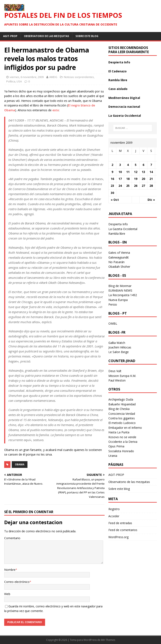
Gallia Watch (117, 343)
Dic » (151, 200)
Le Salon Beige (119, 352)
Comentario (12, 538)
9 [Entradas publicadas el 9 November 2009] (112, 172)
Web (7, 594)
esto (56, 110)
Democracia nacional (124, 107)
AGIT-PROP (10, 36)
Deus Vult (115, 371)
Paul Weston (117, 380)
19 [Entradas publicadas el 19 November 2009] (136, 179)
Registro (114, 509)
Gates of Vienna (119, 253)
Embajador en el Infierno (125, 428)
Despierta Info (119, 62)
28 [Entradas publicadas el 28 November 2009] (151, 186)
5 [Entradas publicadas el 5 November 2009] (136, 165)
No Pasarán (116, 262)
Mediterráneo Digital (124, 98)
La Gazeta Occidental (125, 116)
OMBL (113, 323)
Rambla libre (118, 80)
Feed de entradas (120, 523)
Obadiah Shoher (119, 267)
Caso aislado (118, 89)
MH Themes (108, 640)
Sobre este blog (87, 36)
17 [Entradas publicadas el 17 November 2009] (120, 179)
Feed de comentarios (123, 530)
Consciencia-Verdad (122, 414)
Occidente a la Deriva (123, 442)
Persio (113, 304)
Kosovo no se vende (122, 437)
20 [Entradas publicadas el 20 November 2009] (143, 179)
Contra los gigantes (122, 418)
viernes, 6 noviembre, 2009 (27, 77)
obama (20, 464)
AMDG (53, 77)
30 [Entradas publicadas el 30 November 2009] (112, 193)
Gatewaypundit (119, 257)
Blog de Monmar (120, 286)
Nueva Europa (118, 300)
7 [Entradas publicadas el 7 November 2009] (151, 165)
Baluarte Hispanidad (122, 404)
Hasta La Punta (119, 432)
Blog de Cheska (119, 409)
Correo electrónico (17, 582)
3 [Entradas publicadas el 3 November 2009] (120, 165)
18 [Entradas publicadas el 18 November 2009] (128, 179)
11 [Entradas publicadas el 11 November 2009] (128, 172)
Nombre (10, 570)
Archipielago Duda (121, 399)
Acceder (114, 516)
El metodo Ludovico (122, 423)
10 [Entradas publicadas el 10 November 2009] (120, 172)
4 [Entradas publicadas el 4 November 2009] (128, 165)
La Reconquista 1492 (123, 295)
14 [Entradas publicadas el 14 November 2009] (151, 172)
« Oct (115, 200)
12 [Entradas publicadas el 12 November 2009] (136, 172)
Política (11, 81)
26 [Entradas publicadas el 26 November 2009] (136, 186)
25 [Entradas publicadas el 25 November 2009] (128, 186)
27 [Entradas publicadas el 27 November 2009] (143, 186)
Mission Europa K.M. (122, 376)
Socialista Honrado (121, 451)
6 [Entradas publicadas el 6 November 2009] (143, 165)
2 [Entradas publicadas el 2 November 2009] (112, 165)
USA (19, 81)
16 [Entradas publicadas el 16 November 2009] (112, 179)
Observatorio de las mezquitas (46, 36)
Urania (113, 456)
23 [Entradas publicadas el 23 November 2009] (112, 186)
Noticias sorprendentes (79, 77)
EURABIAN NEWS (120, 290)
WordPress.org (118, 537)
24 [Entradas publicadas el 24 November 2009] (120, 186)
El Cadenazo (118, 71)
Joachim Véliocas (120, 347)
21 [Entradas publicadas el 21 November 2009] (151, 179)
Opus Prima (116, 446)
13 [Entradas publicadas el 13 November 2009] (143, 172)
